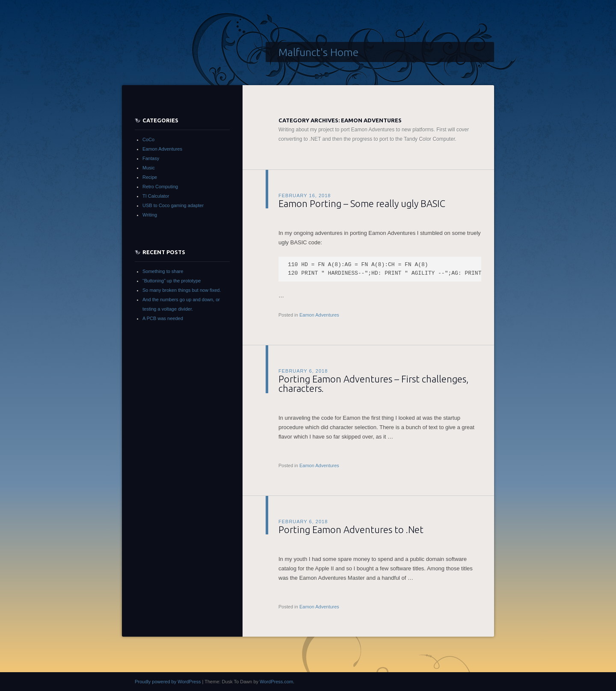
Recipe (150, 177)
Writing (150, 215)
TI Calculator (156, 196)
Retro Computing (160, 187)
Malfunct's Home (318, 52)
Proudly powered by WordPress (168, 682)
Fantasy (151, 158)
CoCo (148, 139)
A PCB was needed (163, 318)
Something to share (163, 271)
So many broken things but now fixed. (182, 290)
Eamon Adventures (319, 315)
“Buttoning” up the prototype (172, 281)
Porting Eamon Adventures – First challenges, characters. (373, 384)
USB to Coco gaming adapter (173, 205)
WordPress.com (276, 682)
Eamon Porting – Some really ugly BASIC (362, 203)
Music (149, 168)
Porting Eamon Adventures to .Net (351, 529)
